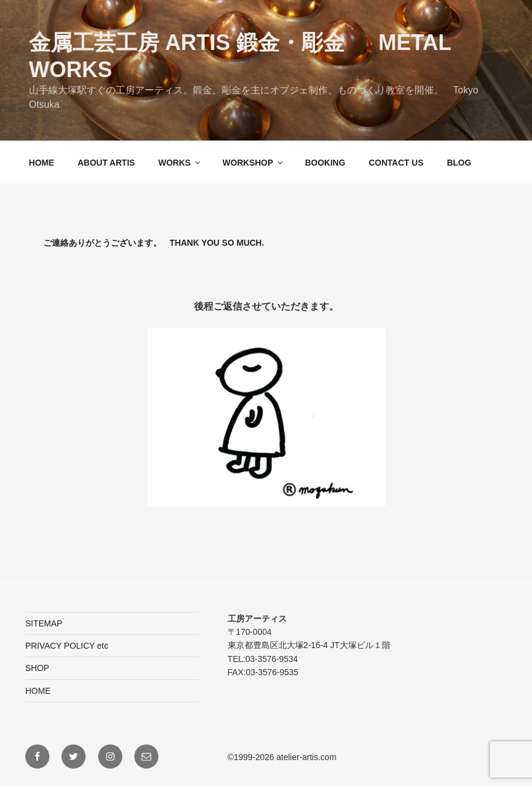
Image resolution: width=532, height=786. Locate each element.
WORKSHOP (253, 163)
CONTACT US (396, 163)
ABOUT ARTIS (106, 163)
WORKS (180, 163)
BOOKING (325, 163)
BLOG (459, 163)
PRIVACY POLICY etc (67, 646)
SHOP (37, 668)
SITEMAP (44, 623)
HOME (42, 163)
